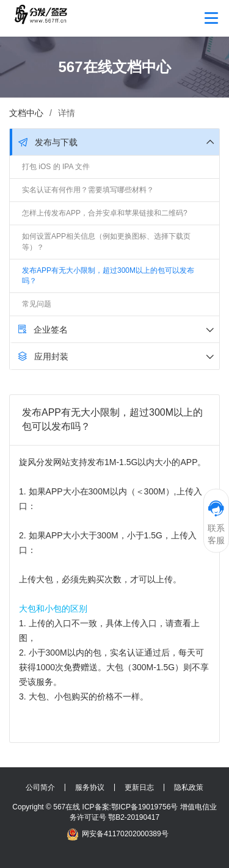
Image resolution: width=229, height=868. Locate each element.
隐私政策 (189, 787)
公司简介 (40, 787)
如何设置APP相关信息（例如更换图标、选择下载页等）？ (106, 241)
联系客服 (216, 522)
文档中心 (26, 113)
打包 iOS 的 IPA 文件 (56, 167)
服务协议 (90, 787)
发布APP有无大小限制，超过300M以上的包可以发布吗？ (108, 276)
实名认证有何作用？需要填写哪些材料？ (88, 190)
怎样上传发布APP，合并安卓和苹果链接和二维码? (105, 213)
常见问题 (37, 304)
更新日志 (139, 787)
